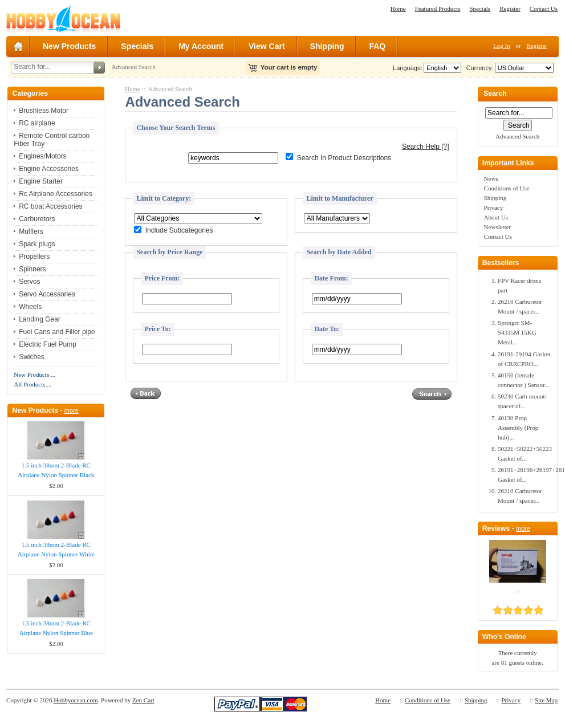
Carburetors (37, 219)
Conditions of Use (507, 188)
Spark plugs (37, 244)
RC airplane (37, 123)
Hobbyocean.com (76, 700)
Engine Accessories (49, 169)
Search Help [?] (426, 147)
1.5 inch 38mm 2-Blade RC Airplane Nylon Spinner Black (56, 470)
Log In (502, 46)
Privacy (494, 208)
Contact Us (544, 9)
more (72, 410)
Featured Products (438, 9)
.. (518, 590)
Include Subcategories (179, 231)
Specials (480, 9)
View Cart (267, 46)
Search (495, 94)
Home (398, 9)
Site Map (546, 700)
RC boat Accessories (50, 206)
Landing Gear (40, 319)
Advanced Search (133, 67)
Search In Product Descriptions (344, 158)
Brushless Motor (44, 111)
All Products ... (32, 384)
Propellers (34, 257)
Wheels (30, 307)
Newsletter (498, 227)
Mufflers (31, 231)
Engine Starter (41, 181)
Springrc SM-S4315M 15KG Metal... (517, 332)
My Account (201, 46)
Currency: (478, 68)
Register (510, 9)
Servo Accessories (47, 294)
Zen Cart (143, 700)
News (491, 178)
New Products (69, 46)
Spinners (32, 269)
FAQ (377, 46)
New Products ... (34, 375)
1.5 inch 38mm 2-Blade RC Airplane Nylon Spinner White (56, 549)
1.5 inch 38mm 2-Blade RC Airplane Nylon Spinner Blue (56, 628)
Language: (408, 68)
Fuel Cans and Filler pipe (57, 332)
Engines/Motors (42, 156)
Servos (29, 282)
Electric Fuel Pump (48, 344)
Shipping (327, 46)
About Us (496, 217)
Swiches (32, 357)
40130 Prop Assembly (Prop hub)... (518, 428)
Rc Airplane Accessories (56, 194)
